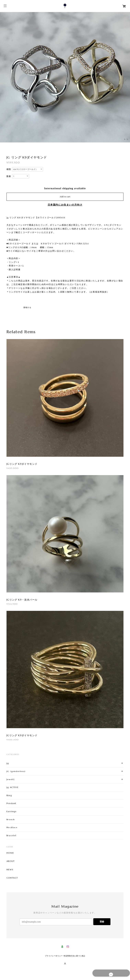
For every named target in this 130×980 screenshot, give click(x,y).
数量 (9, 176)
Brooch (11, 819)
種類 (9, 169)
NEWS (10, 870)
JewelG (11, 779)
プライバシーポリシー (54, 956)
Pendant (11, 803)
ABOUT (11, 861)
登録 (102, 922)
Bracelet (11, 835)
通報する (27, 307)
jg (8, 763)
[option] (65, 77)
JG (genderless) (16, 771)
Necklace (12, 827)
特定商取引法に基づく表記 (74, 956)
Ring (9, 795)
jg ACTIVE (12, 787)
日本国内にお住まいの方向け (65, 205)
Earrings (12, 811)
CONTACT (12, 878)
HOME (10, 853)
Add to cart (65, 197)
